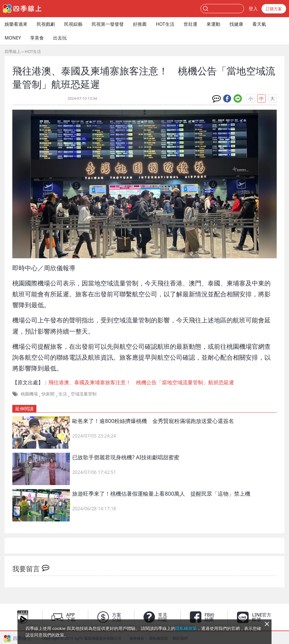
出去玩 (60, 38)
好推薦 (140, 24)
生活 (63, 394)
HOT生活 (165, 24)
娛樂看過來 (16, 24)
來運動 (213, 24)
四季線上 (13, 51)
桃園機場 (29, 394)
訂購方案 (274, 9)
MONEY (13, 38)
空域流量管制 (84, 394)
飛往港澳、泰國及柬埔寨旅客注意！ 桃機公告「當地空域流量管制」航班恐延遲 (141, 382)
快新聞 (48, 394)
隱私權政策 (186, 628)
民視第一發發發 (108, 24)
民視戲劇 (46, 24)
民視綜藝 (73, 24)
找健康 (236, 24)
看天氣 (259, 24)
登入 (253, 9)
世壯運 (190, 24)
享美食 (37, 38)
